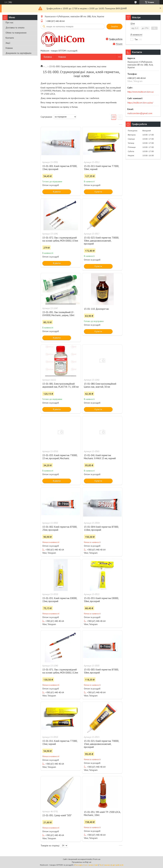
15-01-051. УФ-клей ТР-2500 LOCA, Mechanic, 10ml (102, 814)
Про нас (9, 22)
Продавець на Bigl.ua (81, 862)
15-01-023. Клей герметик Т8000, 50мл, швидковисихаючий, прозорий (101, 241)
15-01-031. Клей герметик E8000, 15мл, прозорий (60, 600)
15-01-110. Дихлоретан (96, 309)
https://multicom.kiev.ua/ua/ (140, 103)
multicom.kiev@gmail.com (140, 113)
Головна (48, 57)
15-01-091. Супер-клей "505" (57, 815)
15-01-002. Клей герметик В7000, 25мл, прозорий (60, 528)
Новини (9, 48)
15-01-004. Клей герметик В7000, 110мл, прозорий (101, 528)
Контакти (10, 38)
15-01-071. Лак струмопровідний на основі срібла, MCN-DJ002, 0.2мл (60, 671)
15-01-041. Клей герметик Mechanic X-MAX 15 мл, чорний (100, 457)
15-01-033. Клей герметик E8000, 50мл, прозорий (101, 600)
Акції (8, 43)
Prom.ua (97, 859)
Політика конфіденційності (111, 865)
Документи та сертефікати (18, 53)
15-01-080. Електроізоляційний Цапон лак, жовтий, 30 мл (100, 385)
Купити (57, 192)
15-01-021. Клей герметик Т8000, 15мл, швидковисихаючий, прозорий (101, 744)
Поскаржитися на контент (86, 865)
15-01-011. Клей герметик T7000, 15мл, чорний (60, 742)
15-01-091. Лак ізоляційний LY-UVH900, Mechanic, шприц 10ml (58, 314)
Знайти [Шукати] (114, 27)
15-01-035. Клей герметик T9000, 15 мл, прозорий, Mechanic (60, 457)
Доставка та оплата (15, 28)
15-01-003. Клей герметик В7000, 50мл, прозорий (101, 671)
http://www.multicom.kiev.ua (140, 92)
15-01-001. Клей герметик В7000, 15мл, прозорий (60, 168)
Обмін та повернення (16, 33)
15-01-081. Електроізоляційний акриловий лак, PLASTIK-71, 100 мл (60, 385)
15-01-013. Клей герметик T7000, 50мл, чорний (101, 168)
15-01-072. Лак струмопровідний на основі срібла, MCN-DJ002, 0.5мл (60, 239)
